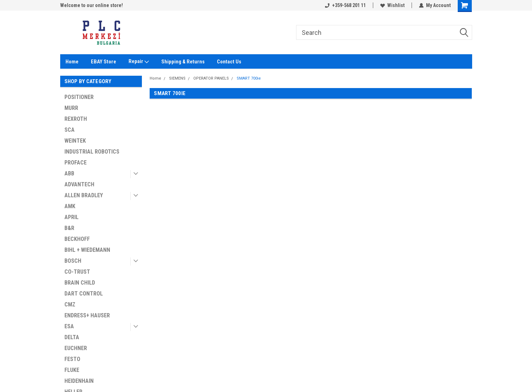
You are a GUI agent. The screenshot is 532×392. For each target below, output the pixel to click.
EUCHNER (76, 348)
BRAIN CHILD (80, 283)
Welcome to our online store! (92, 5)
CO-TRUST (77, 272)
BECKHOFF (77, 239)
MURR (71, 108)
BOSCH (73, 261)
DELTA (72, 337)
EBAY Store (104, 62)
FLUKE (72, 370)
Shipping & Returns (183, 62)
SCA (70, 130)
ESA (69, 326)
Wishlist (392, 5)
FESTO (72, 359)
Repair (139, 62)
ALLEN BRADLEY (84, 195)
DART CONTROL (84, 294)
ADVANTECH (79, 184)
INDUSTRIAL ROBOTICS (92, 152)
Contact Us (229, 62)
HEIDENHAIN (79, 381)
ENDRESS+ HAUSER (87, 315)
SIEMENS (177, 78)
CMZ (70, 304)
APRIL (71, 217)
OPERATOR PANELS (211, 78)
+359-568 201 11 (345, 5)
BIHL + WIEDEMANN (87, 250)
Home (72, 62)
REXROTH (76, 119)
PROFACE (76, 163)
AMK (70, 206)
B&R (69, 228)
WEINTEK (75, 141)
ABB (69, 173)
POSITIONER (79, 97)
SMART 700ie (249, 78)
